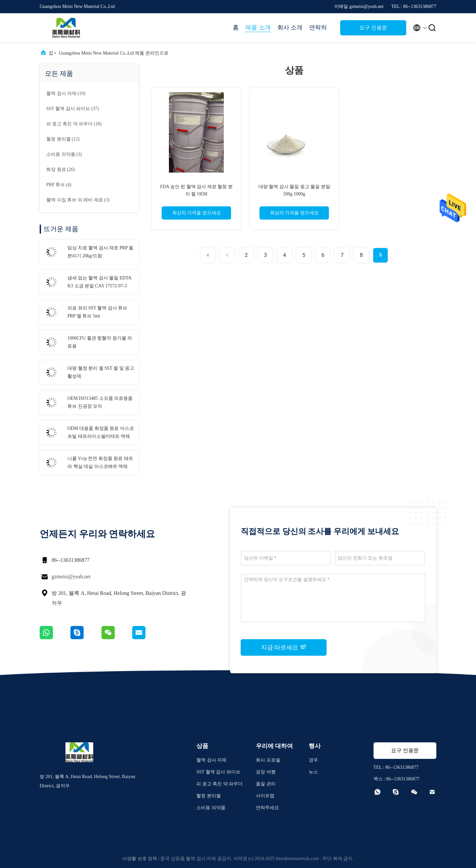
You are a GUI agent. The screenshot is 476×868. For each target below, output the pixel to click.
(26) (60, 169)
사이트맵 (265, 796)
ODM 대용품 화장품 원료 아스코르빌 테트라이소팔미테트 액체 (101, 432)
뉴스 (313, 772)
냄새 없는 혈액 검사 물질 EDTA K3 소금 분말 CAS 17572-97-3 (99, 282)
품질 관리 (266, 784)
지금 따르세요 (284, 647)
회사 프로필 (268, 760)
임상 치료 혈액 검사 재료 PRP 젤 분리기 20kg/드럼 (100, 252)
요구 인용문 (373, 28)
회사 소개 (290, 27)
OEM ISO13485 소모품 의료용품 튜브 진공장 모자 (100, 402)
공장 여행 (266, 772)
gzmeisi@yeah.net (71, 577)
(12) (63, 139)
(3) (64, 154)
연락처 (318, 27)
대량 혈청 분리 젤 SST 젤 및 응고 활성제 (101, 372)
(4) (59, 185)
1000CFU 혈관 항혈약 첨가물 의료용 (100, 342)
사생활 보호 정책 (140, 859)
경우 (313, 760)
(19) (66, 93)
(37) (73, 109)
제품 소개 (258, 27)
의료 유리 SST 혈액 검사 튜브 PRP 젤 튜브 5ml (97, 312)
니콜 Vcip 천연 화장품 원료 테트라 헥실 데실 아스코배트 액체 (100, 462)
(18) (74, 124)
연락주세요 (267, 808)
